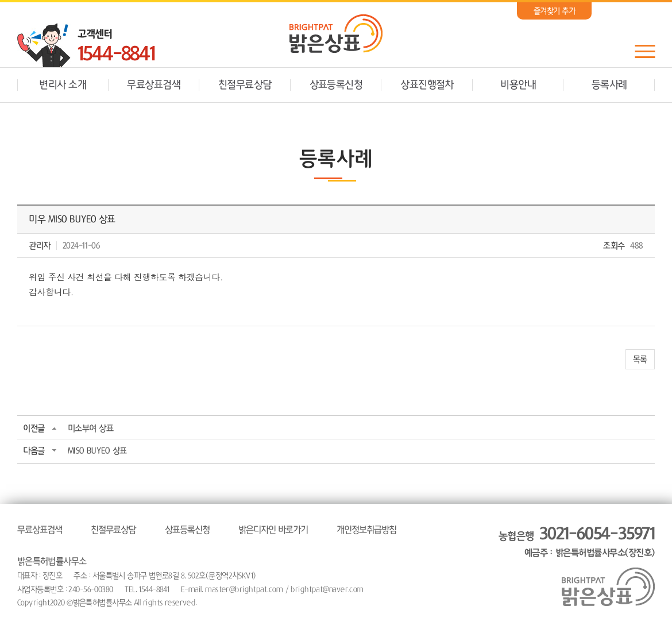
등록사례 (609, 85)
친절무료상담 (245, 85)
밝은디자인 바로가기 (273, 530)
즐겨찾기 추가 (555, 11)
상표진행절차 (427, 85)
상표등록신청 (336, 85)
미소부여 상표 (91, 428)
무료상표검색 (154, 85)
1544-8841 (116, 54)
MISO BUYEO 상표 (97, 451)
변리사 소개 (63, 85)
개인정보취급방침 (366, 530)
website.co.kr (274, 603)
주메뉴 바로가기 (0, 0)
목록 (640, 359)
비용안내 (518, 85)
